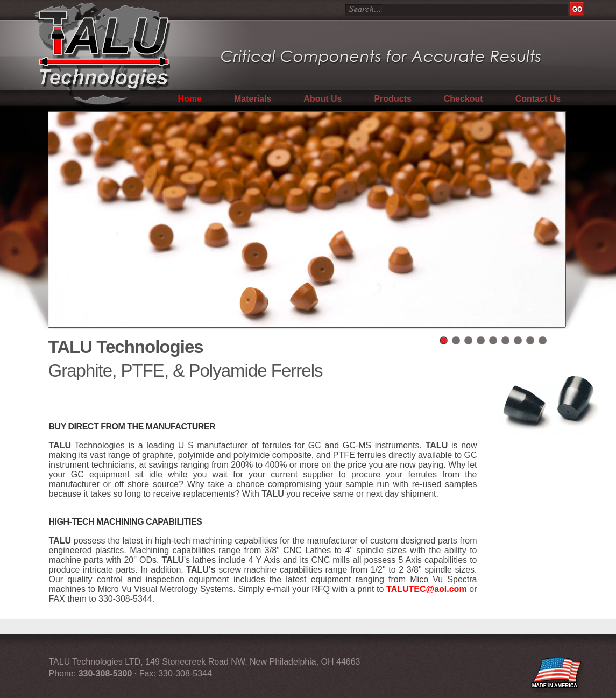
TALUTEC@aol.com (427, 589)
